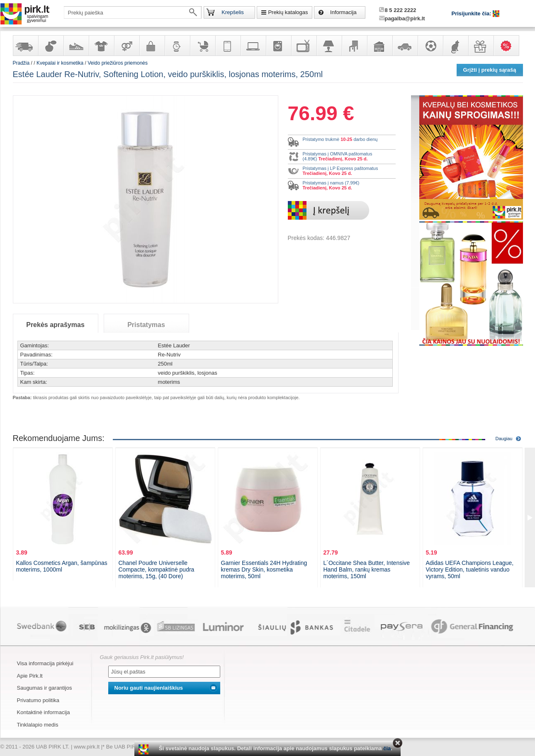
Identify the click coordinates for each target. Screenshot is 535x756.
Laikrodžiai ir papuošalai (177, 46)
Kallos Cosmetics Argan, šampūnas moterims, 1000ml (62, 566)
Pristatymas (146, 325)
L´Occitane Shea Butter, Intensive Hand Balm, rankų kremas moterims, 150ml (367, 569)
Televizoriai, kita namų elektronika (304, 46)
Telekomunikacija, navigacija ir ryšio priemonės (228, 46)
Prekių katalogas (288, 12)
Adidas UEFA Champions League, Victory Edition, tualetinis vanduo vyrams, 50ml (470, 569)
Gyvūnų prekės (455, 46)
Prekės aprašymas (55, 325)
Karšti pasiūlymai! (509, 46)
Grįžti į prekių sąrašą (490, 70)
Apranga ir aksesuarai (101, 46)
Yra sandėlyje (25, 46)
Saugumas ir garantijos (45, 688)
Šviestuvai (329, 46)
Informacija (343, 12)
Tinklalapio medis (38, 725)
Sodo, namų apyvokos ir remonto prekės (379, 46)
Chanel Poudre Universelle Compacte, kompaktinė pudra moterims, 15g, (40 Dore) (157, 569)
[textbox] (133, 12)
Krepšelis (232, 12)
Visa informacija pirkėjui (45, 663)
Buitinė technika (278, 46)
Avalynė (76, 46)
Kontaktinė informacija (44, 712)
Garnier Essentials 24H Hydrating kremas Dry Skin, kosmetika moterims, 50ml (264, 569)
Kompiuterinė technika (253, 46)
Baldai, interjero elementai (354, 46)
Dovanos (481, 46)
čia (387, 748)
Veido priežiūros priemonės (118, 63)
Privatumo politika (38, 700)
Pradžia (21, 63)
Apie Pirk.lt (30, 676)
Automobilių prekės (405, 46)
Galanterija (152, 46)
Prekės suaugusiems (126, 46)
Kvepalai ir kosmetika (51, 46)
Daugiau (504, 439)
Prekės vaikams (202, 46)
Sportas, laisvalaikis (430, 46)
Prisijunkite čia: (472, 13)
